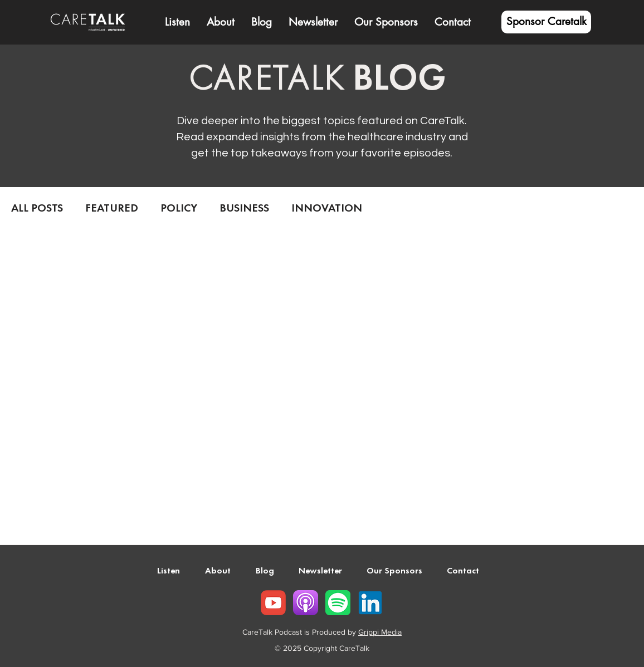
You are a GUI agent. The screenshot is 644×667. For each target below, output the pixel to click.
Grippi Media (380, 632)
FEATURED (112, 209)
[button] (221, 22)
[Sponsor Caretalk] (546, 22)
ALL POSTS (37, 209)
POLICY (179, 209)
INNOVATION (327, 209)
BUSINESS (244, 209)
